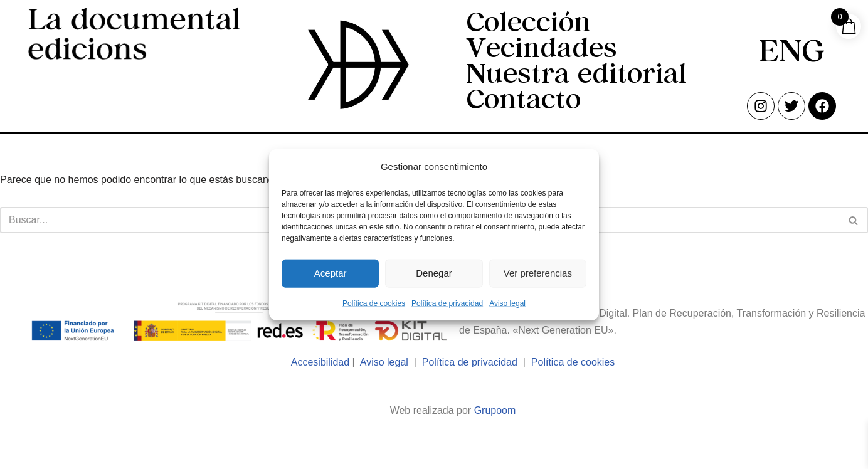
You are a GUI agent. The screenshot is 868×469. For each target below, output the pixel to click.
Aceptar (331, 273)
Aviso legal (507, 303)
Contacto (523, 102)
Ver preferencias (538, 273)
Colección (528, 25)
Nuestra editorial (576, 76)
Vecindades (542, 50)
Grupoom (495, 410)
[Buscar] (854, 220)
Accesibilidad (320, 362)
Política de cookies (374, 303)
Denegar (434, 273)
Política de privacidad (447, 303)
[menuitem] (791, 55)
